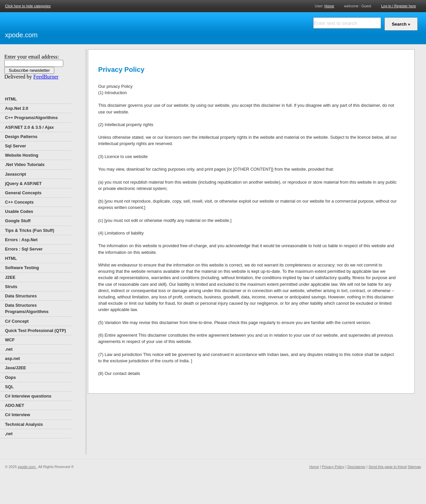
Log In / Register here (399, 6)
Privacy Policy (333, 467)
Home (329, 6)
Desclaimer (356, 467)
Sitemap (414, 467)
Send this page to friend (388, 467)
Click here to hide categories (28, 6)
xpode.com (21, 35)
